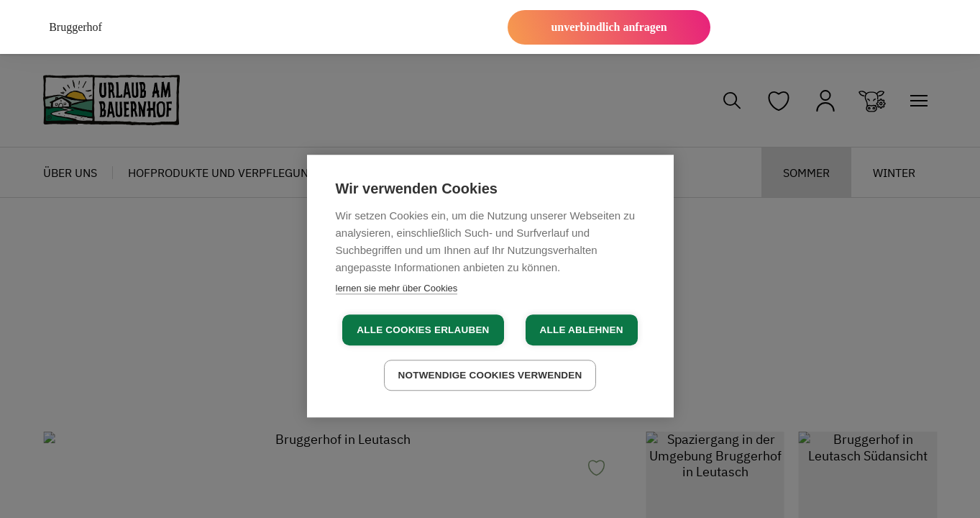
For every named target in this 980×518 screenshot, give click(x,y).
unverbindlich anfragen (609, 27)
